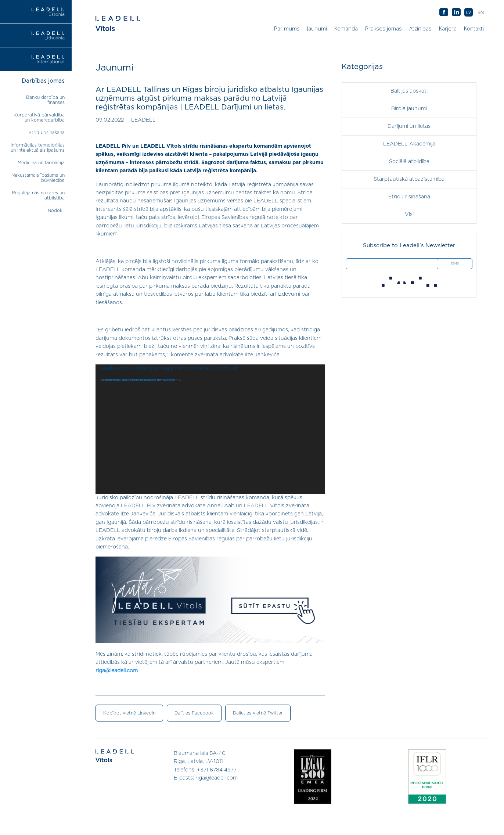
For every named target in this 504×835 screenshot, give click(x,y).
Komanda (346, 28)
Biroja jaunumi (409, 109)
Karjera (448, 28)
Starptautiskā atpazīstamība (409, 179)
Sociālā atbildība (409, 162)
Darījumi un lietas (409, 126)
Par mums (287, 28)
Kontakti (474, 28)
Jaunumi (317, 28)
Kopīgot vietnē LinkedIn (129, 713)
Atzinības (420, 28)
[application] (210, 429)
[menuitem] (481, 12)
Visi (409, 215)
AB (456, 12)
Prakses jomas (384, 28)
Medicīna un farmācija (41, 163)
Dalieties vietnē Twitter (258, 713)
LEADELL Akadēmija (409, 144)
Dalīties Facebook (194, 713)
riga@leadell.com (117, 671)
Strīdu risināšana (47, 133)
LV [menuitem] (469, 12)
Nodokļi (56, 210)
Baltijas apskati (409, 91)
